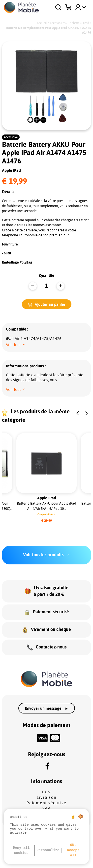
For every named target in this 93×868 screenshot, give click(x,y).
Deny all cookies (21, 850)
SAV (46, 808)
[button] (47, 304)
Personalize (48, 850)
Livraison (47, 798)
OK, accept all (73, 850)
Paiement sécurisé (46, 803)
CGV (46, 792)
